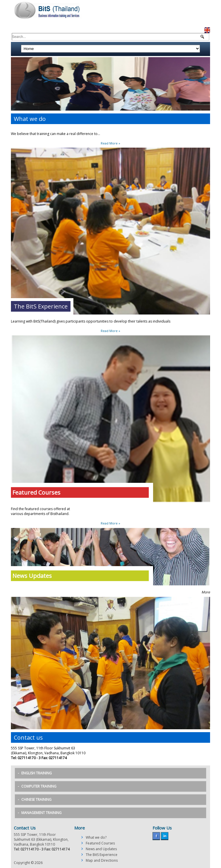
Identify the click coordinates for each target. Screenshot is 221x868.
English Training (37, 773)
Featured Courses (100, 843)
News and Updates (101, 849)
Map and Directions (102, 860)
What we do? (96, 837)
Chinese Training (36, 799)
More (206, 592)
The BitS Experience (102, 855)
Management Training (41, 813)
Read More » (110, 143)
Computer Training (39, 786)
